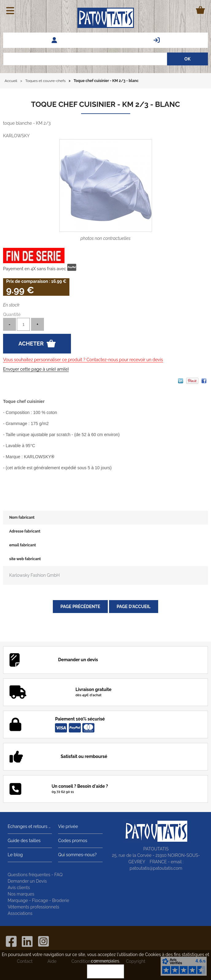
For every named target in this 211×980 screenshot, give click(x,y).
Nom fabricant (22, 517)
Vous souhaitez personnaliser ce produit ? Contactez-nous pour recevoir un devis (83, 360)
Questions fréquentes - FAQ (35, 875)
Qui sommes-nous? (77, 855)
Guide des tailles (24, 841)
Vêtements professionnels (33, 907)
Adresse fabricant (25, 531)
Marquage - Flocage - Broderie (38, 900)
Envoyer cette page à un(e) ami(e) (36, 369)
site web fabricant (25, 559)
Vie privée (68, 826)
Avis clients (19, 888)
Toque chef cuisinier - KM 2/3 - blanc (105, 104)
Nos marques (21, 894)
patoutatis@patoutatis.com (156, 868)
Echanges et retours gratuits (30, 826)
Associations (20, 913)
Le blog (15, 855)
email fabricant (23, 545)
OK (106, 971)
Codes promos (73, 841)
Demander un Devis (27, 881)
